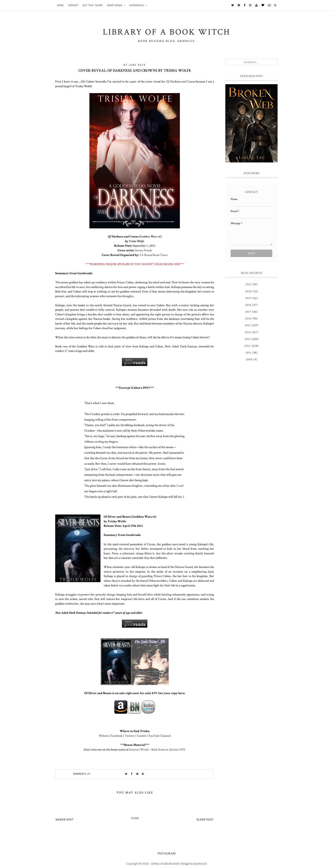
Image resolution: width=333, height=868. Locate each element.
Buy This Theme (93, 5)
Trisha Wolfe (136, 241)
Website (104, 736)
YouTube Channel (159, 736)
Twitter (129, 736)
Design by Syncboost (194, 864)
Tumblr (141, 736)
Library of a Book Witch (165, 864)
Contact (73, 5)
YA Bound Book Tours (154, 255)
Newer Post (65, 820)
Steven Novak (143, 250)
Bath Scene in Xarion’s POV (169, 749)
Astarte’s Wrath (139, 749)
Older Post (205, 820)
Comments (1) (82, 774)
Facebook (117, 736)
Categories (137, 5)
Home (61, 5)
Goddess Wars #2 (150, 236)
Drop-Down (115, 5)
